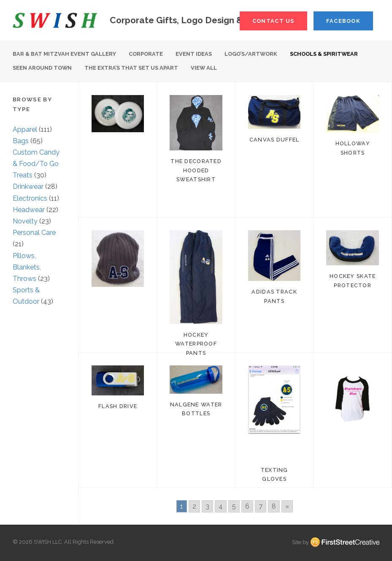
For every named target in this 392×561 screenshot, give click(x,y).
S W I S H (55, 20)
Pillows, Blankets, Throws (27, 267)
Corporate (146, 54)
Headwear (29, 210)
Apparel (25, 129)
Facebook (343, 21)
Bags (21, 141)
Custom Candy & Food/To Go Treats (36, 164)
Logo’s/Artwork (251, 54)
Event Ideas (194, 54)
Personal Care (34, 233)
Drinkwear (28, 187)
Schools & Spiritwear (324, 54)
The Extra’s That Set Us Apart (131, 68)
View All (204, 68)
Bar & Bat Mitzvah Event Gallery (64, 54)
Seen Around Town (42, 68)
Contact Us (273, 21)
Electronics (30, 198)
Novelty (25, 221)
